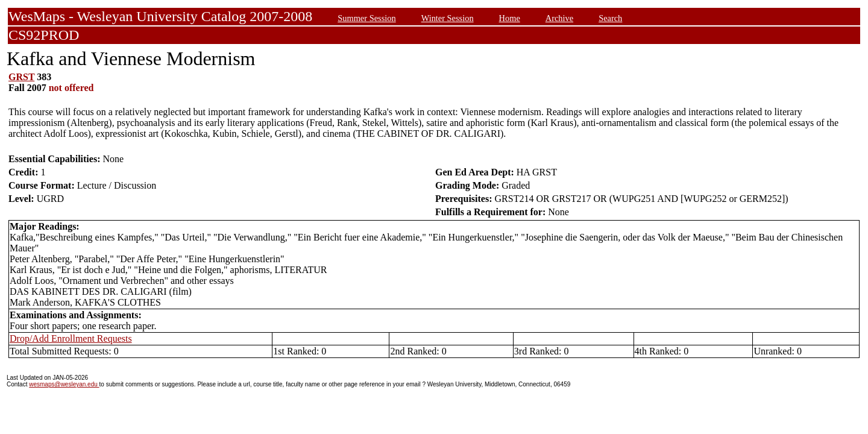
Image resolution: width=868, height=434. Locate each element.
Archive (559, 18)
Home (510, 18)
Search (610, 18)
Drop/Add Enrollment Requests (71, 338)
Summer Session (366, 18)
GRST (21, 77)
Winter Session (448, 18)
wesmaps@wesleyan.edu (64, 384)
